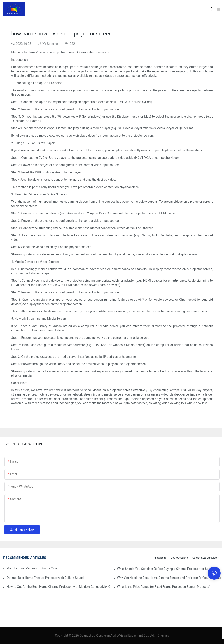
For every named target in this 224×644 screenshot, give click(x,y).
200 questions (179, 558)
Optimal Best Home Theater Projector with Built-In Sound (45, 578)
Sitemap (163, 635)
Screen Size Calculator (206, 558)
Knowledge (160, 558)
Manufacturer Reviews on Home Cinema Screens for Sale (32, 568)
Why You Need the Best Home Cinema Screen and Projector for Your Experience (169, 578)
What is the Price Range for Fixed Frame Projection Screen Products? (164, 587)
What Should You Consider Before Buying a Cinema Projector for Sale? (165, 569)
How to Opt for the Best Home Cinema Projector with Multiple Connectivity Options (58, 587)
